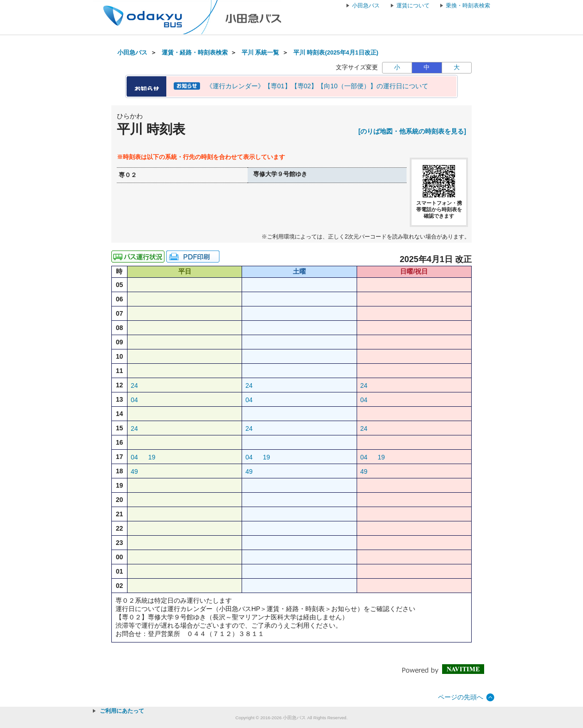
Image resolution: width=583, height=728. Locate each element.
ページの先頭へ (461, 697)
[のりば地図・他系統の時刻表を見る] (412, 131)
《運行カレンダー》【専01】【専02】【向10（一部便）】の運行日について (317, 86)
